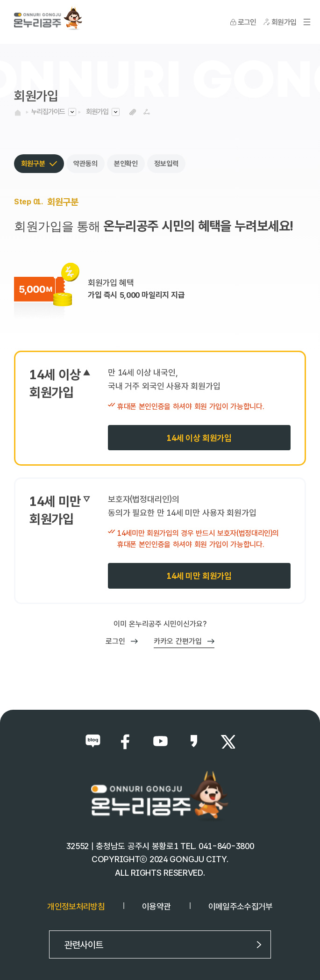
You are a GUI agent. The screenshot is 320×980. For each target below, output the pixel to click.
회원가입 (97, 112)
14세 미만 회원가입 (199, 576)
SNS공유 (146, 112)
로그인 (122, 641)
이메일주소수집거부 (241, 906)
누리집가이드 (48, 112)
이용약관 (156, 906)
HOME (18, 113)
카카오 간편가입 (184, 641)
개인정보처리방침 (76, 906)
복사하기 (132, 112)
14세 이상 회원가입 (199, 438)
